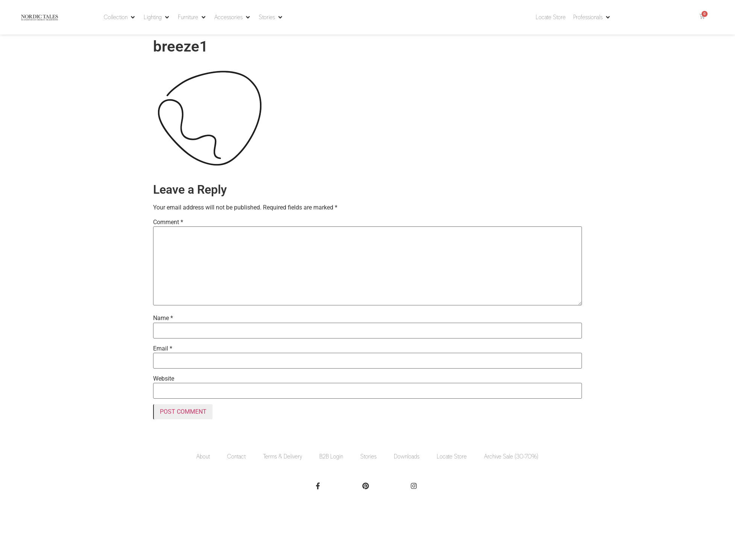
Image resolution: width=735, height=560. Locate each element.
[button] (120, 17)
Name (163, 318)
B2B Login (331, 457)
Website (164, 379)
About (203, 457)
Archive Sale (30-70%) (511, 457)
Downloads (407, 457)
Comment (168, 222)
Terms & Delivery (282, 457)
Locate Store (452, 457)
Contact (236, 457)
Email (163, 349)
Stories (368, 457)
